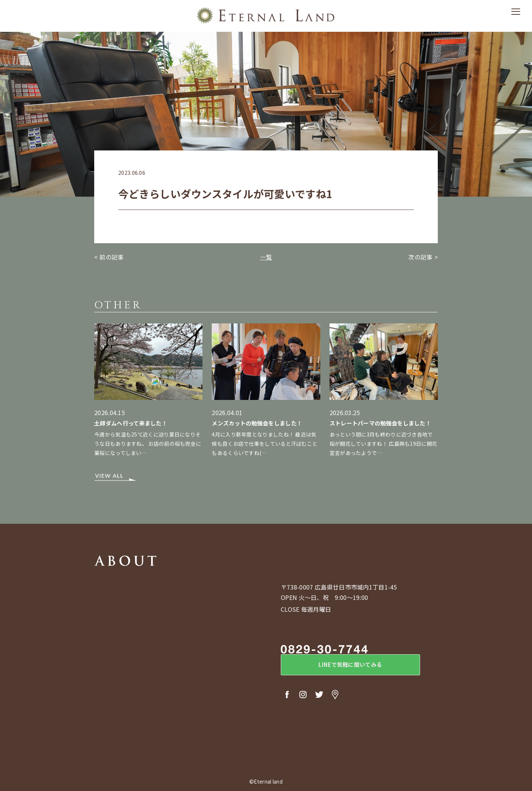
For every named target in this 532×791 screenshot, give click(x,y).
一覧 (266, 257)
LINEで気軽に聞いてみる (342, 666)
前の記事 (111, 257)
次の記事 (420, 257)
